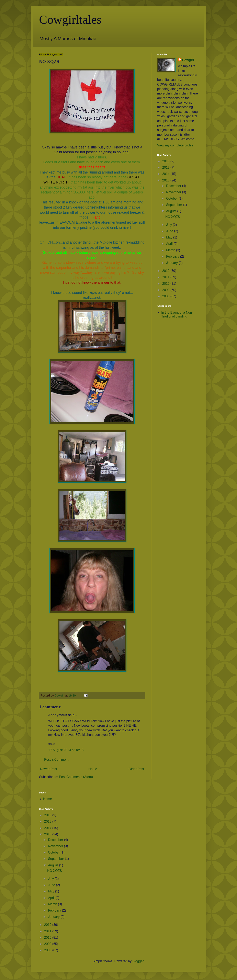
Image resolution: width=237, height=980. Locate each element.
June (170, 231)
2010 (166, 284)
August (172, 211)
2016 (166, 161)
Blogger (138, 961)
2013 (166, 180)
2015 (166, 168)
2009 (166, 290)
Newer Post (49, 769)
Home (93, 769)
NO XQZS (173, 217)
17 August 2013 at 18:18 (66, 750)
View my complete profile (175, 145)
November (174, 192)
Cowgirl (188, 60)
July (170, 225)
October (172, 198)
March (171, 250)
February (173, 257)
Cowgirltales (70, 20)
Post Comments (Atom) (76, 777)
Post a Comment (56, 760)
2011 (166, 277)
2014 (166, 174)
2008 (166, 296)
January (172, 263)
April (170, 244)
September (175, 205)
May (170, 237)
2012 (166, 271)
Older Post (136, 769)
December (174, 186)
